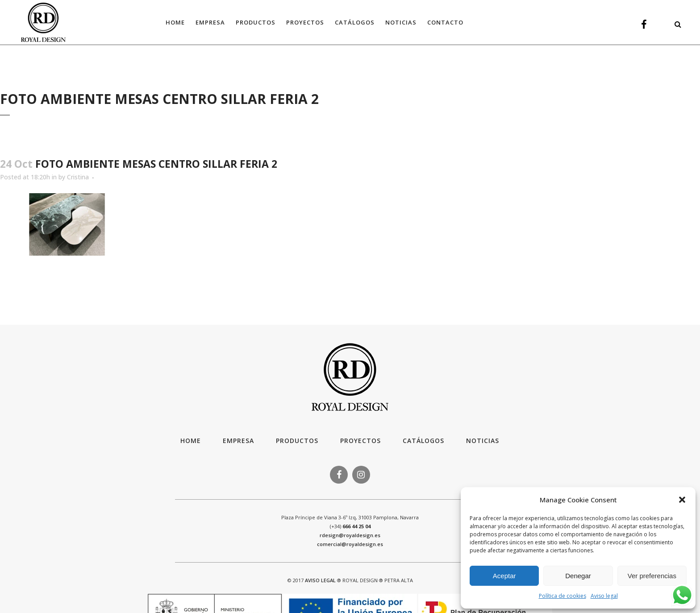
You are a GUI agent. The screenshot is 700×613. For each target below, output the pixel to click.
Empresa (238, 441)
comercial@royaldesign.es (350, 544)
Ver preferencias (652, 576)
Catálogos (423, 441)
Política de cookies (562, 596)
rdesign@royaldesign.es (350, 535)
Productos (297, 441)
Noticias (483, 441)
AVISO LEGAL (320, 580)
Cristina (78, 177)
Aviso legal (604, 596)
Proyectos (360, 441)
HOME (191, 441)
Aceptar (504, 576)
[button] (682, 500)
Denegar (578, 576)
